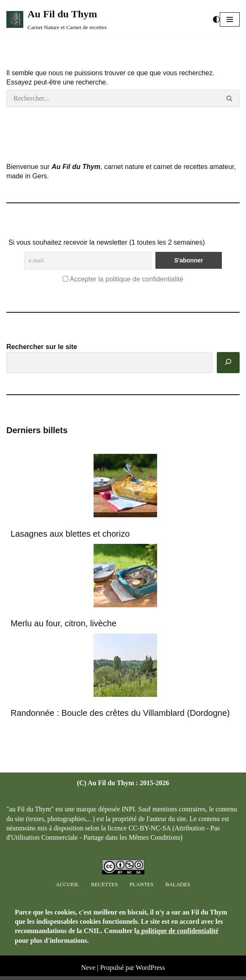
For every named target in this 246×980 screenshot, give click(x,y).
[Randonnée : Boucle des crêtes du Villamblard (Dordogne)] (125, 667)
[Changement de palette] (216, 19)
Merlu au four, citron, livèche (64, 623)
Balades (178, 889)
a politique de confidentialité (177, 935)
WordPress (151, 972)
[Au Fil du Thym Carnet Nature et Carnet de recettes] (57, 19)
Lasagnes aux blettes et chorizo (70, 534)
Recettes (104, 889)
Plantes (141, 889)
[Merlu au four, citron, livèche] (125, 577)
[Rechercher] (113, 98)
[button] (230, 19)
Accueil (68, 889)
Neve (88, 972)
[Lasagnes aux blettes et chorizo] (125, 487)
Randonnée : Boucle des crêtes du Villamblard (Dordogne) (120, 713)
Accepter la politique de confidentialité (126, 279)
